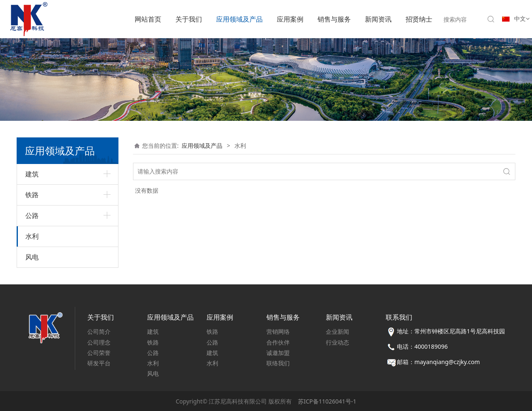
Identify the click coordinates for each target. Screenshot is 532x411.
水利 (32, 236)
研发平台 (99, 363)
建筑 (32, 174)
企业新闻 (337, 331)
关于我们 (189, 19)
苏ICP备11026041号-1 (327, 401)
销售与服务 (334, 19)
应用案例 (290, 19)
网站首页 (148, 19)
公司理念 (99, 342)
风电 (32, 257)
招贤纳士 (419, 19)
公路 (32, 215)
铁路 (32, 195)
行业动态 (337, 342)
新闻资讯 (378, 19)
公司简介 (99, 331)
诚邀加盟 (278, 353)
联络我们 (278, 363)
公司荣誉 (99, 353)
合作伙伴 (278, 342)
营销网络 (278, 331)
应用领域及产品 (239, 19)
